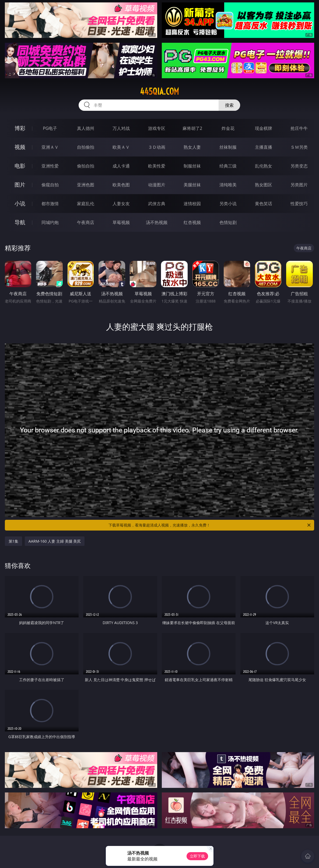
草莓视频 (121, 222)
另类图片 (299, 185)
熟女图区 (264, 185)
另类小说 (228, 204)
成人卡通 (121, 166)
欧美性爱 (157, 166)
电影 (20, 166)
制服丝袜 (192, 166)
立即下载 (197, 856)
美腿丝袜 (192, 185)
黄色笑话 (264, 204)
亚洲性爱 (50, 166)
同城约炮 (50, 222)
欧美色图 (121, 185)
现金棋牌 (264, 128)
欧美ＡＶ (121, 147)
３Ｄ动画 (157, 147)
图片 (20, 185)
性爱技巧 (299, 204)
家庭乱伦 (86, 204)
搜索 (229, 105)
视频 (20, 147)
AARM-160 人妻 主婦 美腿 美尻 (55, 541)
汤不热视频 (157, 222)
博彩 (20, 128)
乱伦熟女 (264, 166)
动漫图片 (157, 185)
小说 (20, 203)
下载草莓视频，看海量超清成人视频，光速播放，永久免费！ (210, 525)
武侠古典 (157, 204)
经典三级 (228, 166)
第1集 (13, 541)
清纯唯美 (228, 185)
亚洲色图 (86, 185)
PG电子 (50, 128)
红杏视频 (192, 222)
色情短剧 (228, 222)
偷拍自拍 (86, 166)
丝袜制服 (228, 147)
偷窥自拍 (50, 185)
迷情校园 (192, 204)
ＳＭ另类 (299, 147)
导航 (20, 222)
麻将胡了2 (192, 128)
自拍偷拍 (86, 147)
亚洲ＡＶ (50, 147)
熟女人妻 (192, 147)
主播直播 (264, 147)
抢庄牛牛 (299, 128)
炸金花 (228, 128)
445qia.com (159, 91)
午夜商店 (86, 222)
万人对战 (121, 128)
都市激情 (50, 204)
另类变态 (299, 166)
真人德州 (86, 128)
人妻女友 (121, 204)
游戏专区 (157, 128)
